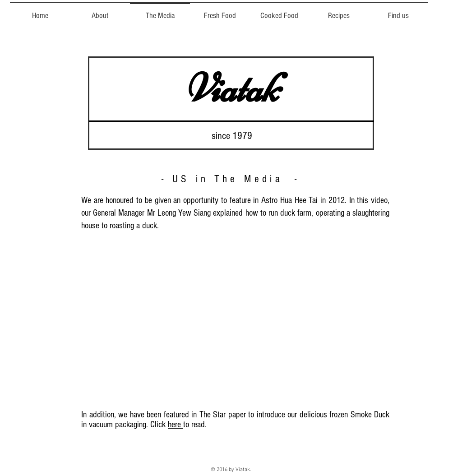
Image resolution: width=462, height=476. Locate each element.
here (176, 425)
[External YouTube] (233, 319)
